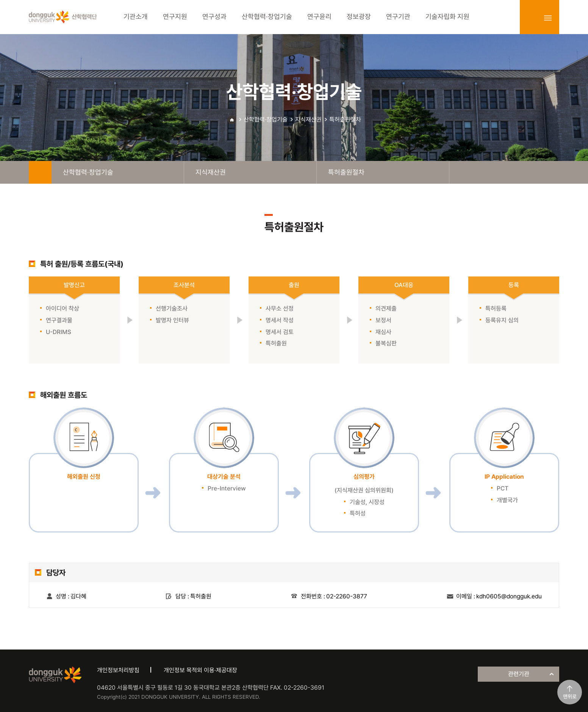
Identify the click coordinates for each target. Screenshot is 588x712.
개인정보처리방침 (118, 670)
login (531, 18)
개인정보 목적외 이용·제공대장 (200, 670)
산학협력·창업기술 (266, 119)
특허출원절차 (345, 119)
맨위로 (570, 696)
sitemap (548, 18)
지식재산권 (308, 119)
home (40, 172)
